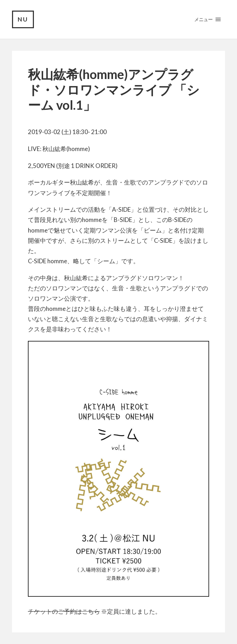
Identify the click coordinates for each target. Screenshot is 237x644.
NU (23, 19)
